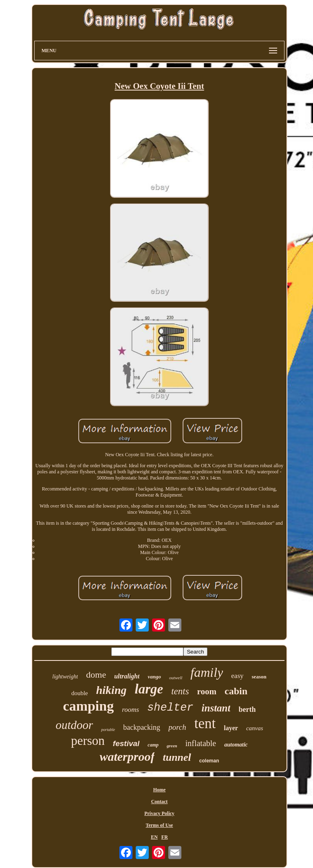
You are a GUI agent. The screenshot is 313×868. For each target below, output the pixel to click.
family (207, 672)
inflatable (201, 743)
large (149, 689)
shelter (170, 708)
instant (216, 708)
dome (96, 675)
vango (154, 677)
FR (165, 837)
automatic (236, 745)
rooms (130, 710)
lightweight (65, 677)
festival (126, 743)
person (88, 741)
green (172, 746)
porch (177, 727)
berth (247, 709)
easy (237, 676)
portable (108, 730)
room (207, 691)
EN (154, 837)
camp (153, 745)
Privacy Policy (159, 813)
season (259, 677)
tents (180, 691)
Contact (160, 802)
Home (160, 790)
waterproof (127, 756)
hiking (111, 690)
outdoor (74, 725)
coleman (209, 761)
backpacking (142, 727)
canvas (255, 728)
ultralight (127, 676)
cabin (236, 691)
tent (205, 723)
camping (89, 706)
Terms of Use (160, 825)
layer (231, 728)
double (80, 693)
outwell (176, 678)
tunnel (177, 757)
